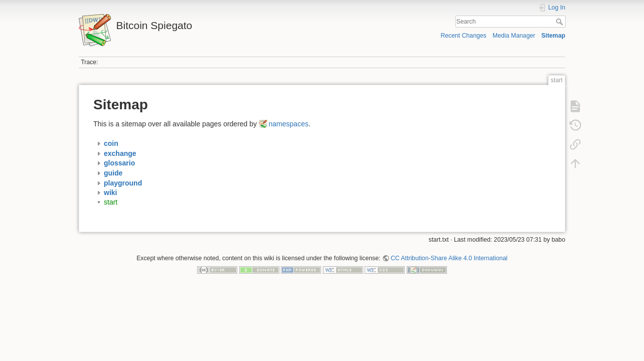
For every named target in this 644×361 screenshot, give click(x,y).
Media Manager (514, 36)
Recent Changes (463, 36)
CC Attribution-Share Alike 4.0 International (449, 258)
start (111, 202)
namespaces (289, 124)
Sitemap (553, 36)
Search (560, 22)
